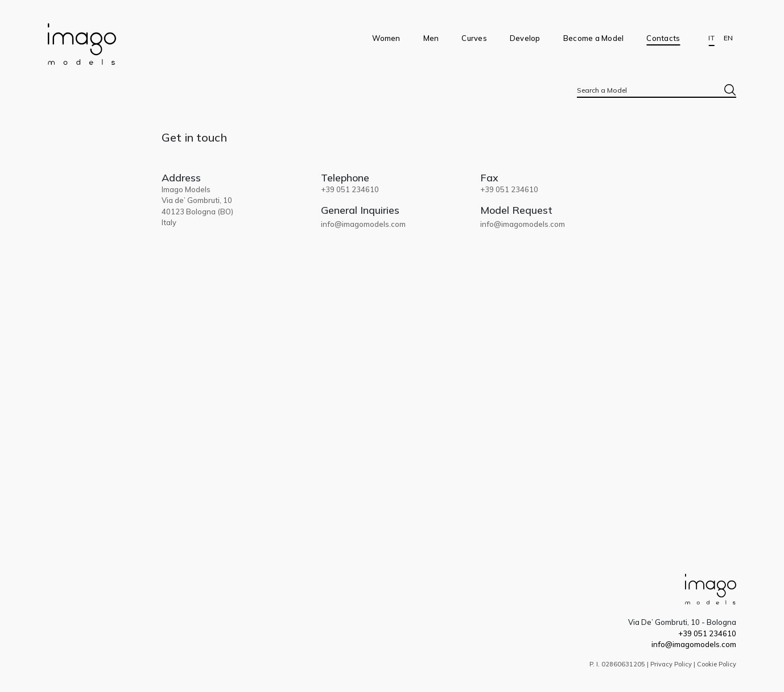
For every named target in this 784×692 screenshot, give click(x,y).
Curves (474, 38)
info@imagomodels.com (363, 224)
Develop (525, 38)
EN (728, 38)
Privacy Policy (671, 664)
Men (431, 38)
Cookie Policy (717, 664)
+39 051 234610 (707, 633)
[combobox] (657, 90)
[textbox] (657, 90)
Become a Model (594, 38)
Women (386, 38)
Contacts (663, 38)
